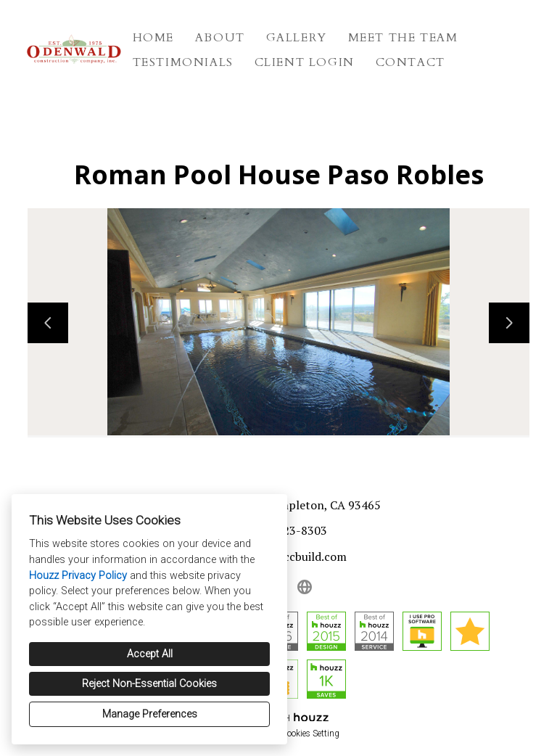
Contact (410, 62)
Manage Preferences (150, 714)
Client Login (305, 62)
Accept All (150, 654)
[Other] (305, 587)
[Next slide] (509, 323)
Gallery (297, 38)
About (220, 38)
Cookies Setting (310, 734)
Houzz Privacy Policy (78, 576)
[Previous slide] (48, 323)
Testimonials (183, 62)
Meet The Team (403, 38)
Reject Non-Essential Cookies (149, 684)
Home (153, 38)
